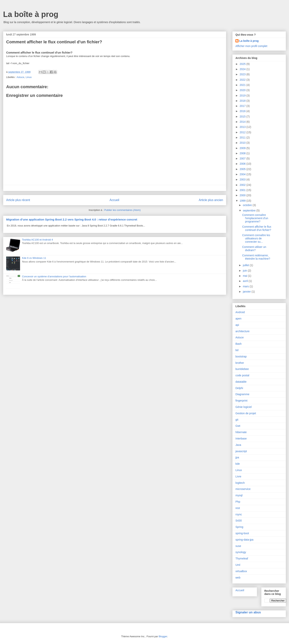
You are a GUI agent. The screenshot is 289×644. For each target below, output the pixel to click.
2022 (243, 80)
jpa (237, 457)
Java (238, 445)
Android (240, 312)
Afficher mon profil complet (251, 46)
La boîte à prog (31, 14)
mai (245, 276)
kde (238, 464)
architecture (242, 331)
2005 (243, 169)
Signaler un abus (248, 612)
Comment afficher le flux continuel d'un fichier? (257, 228)
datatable (241, 382)
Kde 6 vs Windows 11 (34, 258)
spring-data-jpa (244, 540)
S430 (239, 521)
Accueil (114, 200)
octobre (248, 205)
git (237, 420)
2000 (243, 195)
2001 (243, 190)
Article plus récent (18, 200)
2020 (243, 90)
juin (245, 271)
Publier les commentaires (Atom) (122, 210)
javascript (241, 451)
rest (238, 508)
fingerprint (241, 401)
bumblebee (242, 369)
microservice (243, 489)
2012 (243, 132)
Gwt (238, 426)
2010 (243, 143)
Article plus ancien (211, 200)
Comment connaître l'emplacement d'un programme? (255, 218)
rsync (239, 514)
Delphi (239, 388)
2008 (243, 153)
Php (238, 502)
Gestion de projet (246, 413)
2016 (243, 111)
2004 (243, 174)
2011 (243, 138)
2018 (243, 101)
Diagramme (242, 394)
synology (241, 552)
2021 (243, 85)
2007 (243, 158)
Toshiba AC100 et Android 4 (37, 240)
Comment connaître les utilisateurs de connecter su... (256, 238)
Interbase (241, 439)
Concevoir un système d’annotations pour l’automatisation (54, 276)
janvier (247, 292)
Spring (239, 527)
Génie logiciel (244, 407)
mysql (239, 495)
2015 (243, 117)
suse (238, 546)
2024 (243, 69)
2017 (243, 106)
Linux (29, 77)
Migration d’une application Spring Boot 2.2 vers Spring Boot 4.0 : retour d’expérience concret (72, 219)
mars (246, 286)
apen (238, 319)
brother (240, 363)
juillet (246, 265)
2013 (243, 127)
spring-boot (242, 533)
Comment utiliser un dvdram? (254, 249)
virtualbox (241, 571)
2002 (243, 185)
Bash (239, 344)
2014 (243, 122)
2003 (243, 179)
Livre (238, 476)
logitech (240, 483)
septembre (250, 210)
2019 (243, 96)
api (237, 325)
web (238, 578)
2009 (243, 148)
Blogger (163, 636)
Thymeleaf (242, 558)
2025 (243, 64)
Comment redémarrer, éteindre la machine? (256, 257)
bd (237, 350)
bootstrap (241, 356)
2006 (243, 164)
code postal (242, 375)
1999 (243, 201)
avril (246, 281)
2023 (243, 74)
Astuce (20, 77)
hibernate (241, 432)
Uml (238, 565)
